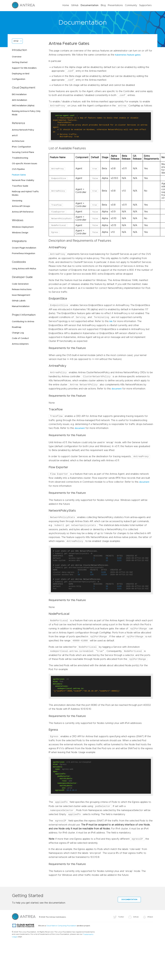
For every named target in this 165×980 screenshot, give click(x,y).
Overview (17, 57)
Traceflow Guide (20, 186)
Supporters (145, 5)
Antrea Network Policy (23, 130)
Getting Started (20, 62)
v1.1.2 (16, 41)
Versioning (17, 201)
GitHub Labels (19, 301)
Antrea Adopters (20, 344)
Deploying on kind (21, 74)
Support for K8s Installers (24, 68)
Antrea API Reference (23, 212)
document (117, 389)
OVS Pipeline (18, 169)
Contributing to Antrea (23, 322)
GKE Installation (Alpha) (23, 106)
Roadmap (17, 327)
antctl (15, 136)
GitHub (75, 5)
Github (134, 917)
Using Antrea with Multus (24, 269)
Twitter (119, 917)
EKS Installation (19, 95)
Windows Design (20, 233)
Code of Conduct (20, 338)
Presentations (115, 5)
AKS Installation (20, 100)
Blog (103, 5)
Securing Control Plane (23, 152)
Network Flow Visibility (23, 180)
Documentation (90, 5)
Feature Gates (19, 175)
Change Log (18, 333)
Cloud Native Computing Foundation (61, 926)
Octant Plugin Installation (24, 248)
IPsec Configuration (21, 147)
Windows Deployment (23, 227)
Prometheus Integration (24, 254)
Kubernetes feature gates (128, 55)
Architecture (18, 141)
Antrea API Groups (21, 206)
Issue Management (21, 295)
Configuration (19, 79)
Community (131, 5)
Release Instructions (22, 290)
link (111, 321)
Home (66, 5)
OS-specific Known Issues (25, 164)
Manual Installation (21, 306)
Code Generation (20, 284)
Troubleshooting (20, 158)
